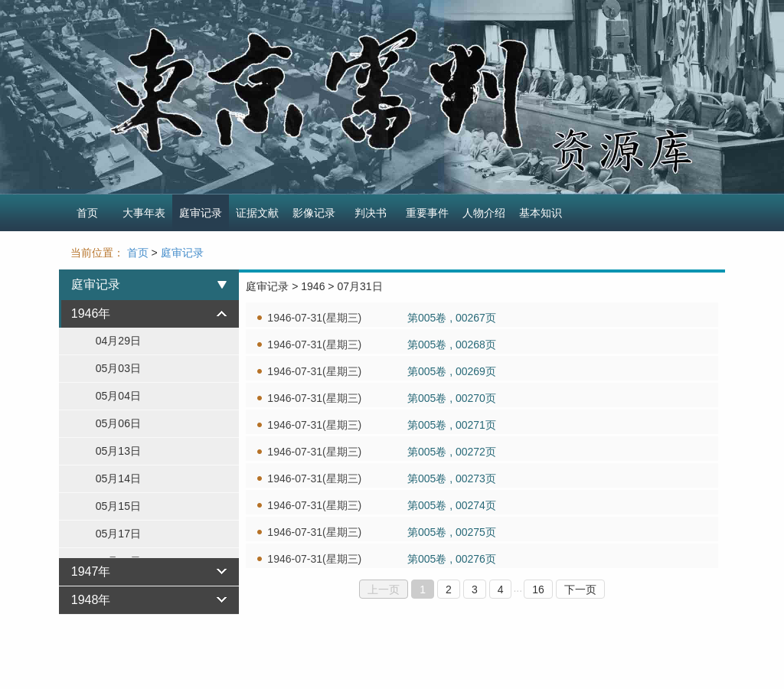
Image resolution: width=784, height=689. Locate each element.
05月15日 (118, 506)
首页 (87, 213)
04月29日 (118, 341)
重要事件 (427, 213)
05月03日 (118, 368)
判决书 (371, 213)
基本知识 (541, 213)
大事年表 (144, 213)
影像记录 (314, 213)
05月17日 (118, 534)
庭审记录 (201, 213)
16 (538, 589)
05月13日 (118, 451)
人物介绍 (484, 213)
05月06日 (118, 423)
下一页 (580, 589)
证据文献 (257, 213)
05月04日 (118, 396)
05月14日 (118, 478)
